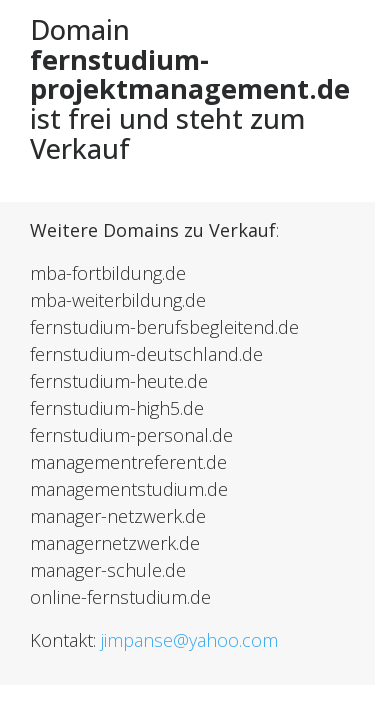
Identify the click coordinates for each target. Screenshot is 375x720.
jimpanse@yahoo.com (189, 640)
